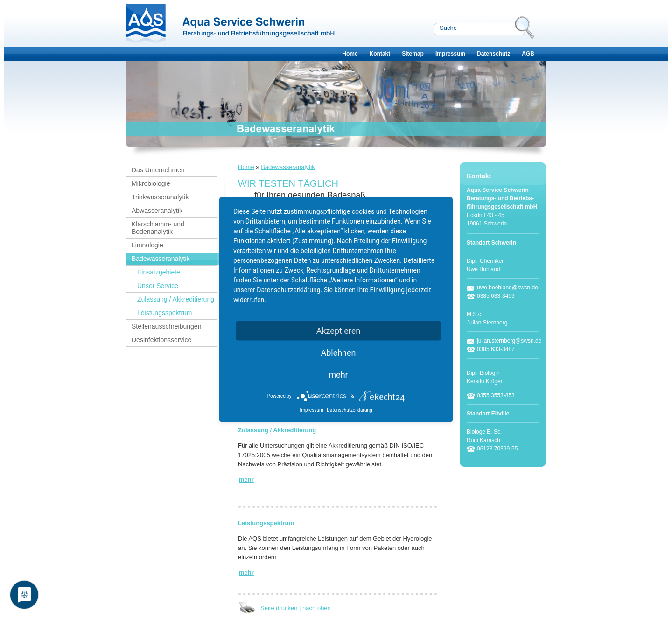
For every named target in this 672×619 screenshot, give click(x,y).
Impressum (450, 54)
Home (350, 54)
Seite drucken (279, 608)
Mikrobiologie (151, 183)
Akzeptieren (339, 331)
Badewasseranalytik (161, 259)
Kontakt (380, 54)
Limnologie (147, 245)
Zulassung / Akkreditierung (176, 299)
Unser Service (158, 286)
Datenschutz (493, 54)
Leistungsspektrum (165, 313)
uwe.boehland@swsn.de (507, 288)
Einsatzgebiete (159, 272)
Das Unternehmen (158, 170)
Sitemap (413, 54)
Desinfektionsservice (161, 340)
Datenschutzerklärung (349, 410)
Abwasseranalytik (157, 211)
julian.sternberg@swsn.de (509, 341)
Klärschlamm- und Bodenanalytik (158, 228)
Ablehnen (338, 353)
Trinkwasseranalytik (160, 197)
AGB (528, 54)
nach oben (317, 608)
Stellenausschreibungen (166, 326)
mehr (338, 375)
